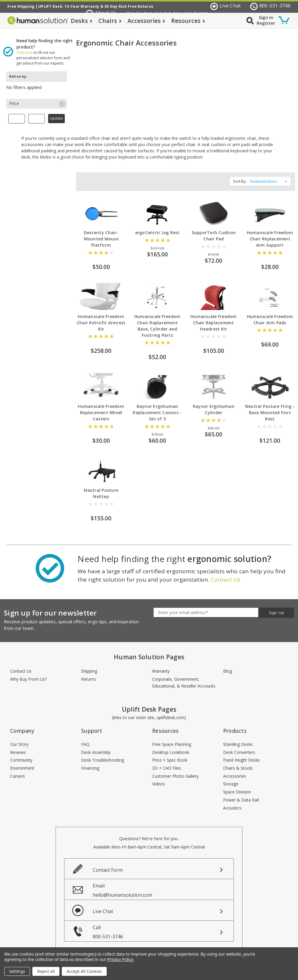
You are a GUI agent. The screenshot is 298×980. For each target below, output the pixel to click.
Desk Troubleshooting (103, 756)
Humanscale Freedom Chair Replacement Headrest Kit (214, 319)
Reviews (18, 748)
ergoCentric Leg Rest (157, 229)
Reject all (46, 971)
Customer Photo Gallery (175, 772)
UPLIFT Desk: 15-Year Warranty (69, 6)
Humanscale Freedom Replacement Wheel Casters (101, 409)
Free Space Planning (172, 741)
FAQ (85, 741)
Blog (228, 667)
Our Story (19, 741)
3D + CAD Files (167, 764)
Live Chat (226, 6)
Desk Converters (239, 748)
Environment (22, 764)
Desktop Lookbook (171, 748)
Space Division (237, 788)
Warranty (161, 667)
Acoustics (232, 804)
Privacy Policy (120, 959)
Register (266, 23)
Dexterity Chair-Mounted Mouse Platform (101, 235)
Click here (25, 49)
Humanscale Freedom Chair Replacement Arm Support (270, 235)
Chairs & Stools (238, 764)
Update (56, 115)
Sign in (266, 17)
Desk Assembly (96, 748)
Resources (188, 21)
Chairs (110, 21)
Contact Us (226, 576)
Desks (82, 21)
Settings (17, 971)
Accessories (146, 21)
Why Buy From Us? (28, 675)
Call (163, 928)
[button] (37, 100)
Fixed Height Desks (242, 756)
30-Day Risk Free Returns (129, 6)
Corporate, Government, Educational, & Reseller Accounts (184, 679)
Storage (231, 780)
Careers (18, 772)
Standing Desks (238, 741)
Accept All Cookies (84, 971)
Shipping (89, 667)
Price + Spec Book (170, 756)
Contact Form (108, 866)
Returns (89, 675)
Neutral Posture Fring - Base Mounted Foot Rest (270, 409)
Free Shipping (21, 6)
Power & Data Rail (241, 796)
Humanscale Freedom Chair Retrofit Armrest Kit (101, 319)
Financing (90, 764)
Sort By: (240, 178)
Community (21, 756)
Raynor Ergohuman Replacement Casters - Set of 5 (157, 409)
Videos (159, 780)
